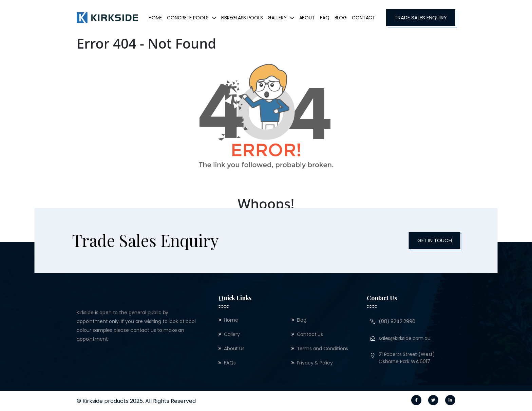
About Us (234, 349)
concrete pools (191, 18)
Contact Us (310, 334)
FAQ (325, 18)
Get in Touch (435, 240)
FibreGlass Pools (242, 18)
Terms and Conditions (323, 349)
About (307, 18)
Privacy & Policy (315, 363)
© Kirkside (90, 401)
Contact (364, 18)
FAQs (230, 363)
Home (155, 18)
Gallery (281, 18)
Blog (341, 18)
